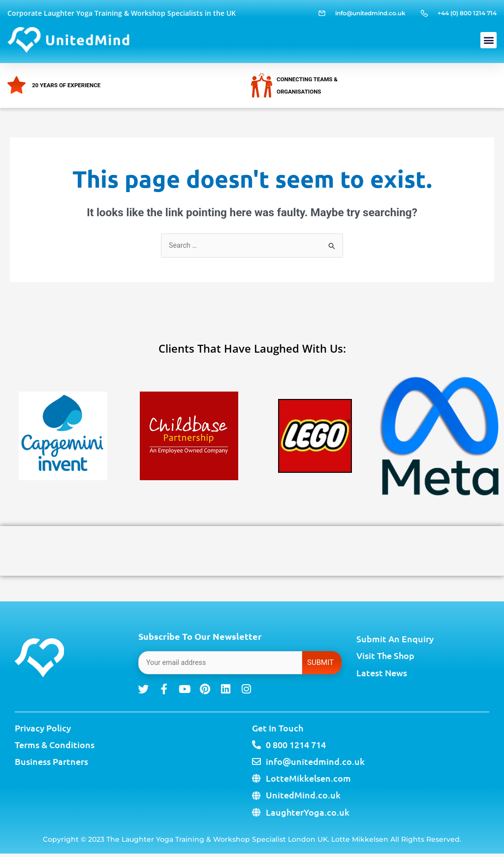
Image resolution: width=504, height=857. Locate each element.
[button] (488, 40)
